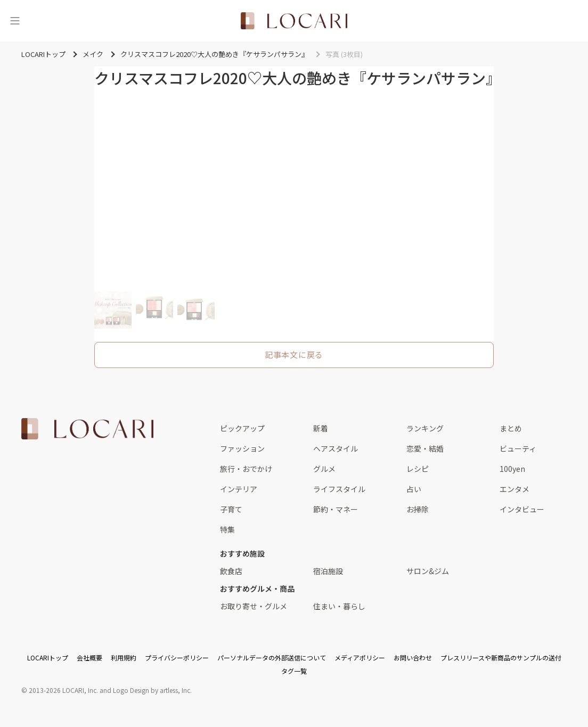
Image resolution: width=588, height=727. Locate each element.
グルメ (324, 469)
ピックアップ (242, 428)
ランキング (425, 428)
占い (414, 489)
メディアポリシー (360, 657)
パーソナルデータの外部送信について (272, 657)
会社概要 (89, 657)
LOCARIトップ (48, 657)
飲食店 (231, 571)
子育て (231, 509)
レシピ (418, 469)
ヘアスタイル (336, 448)
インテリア (239, 489)
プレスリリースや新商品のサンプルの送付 (501, 657)
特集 (227, 529)
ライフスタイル (339, 489)
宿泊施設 (328, 571)
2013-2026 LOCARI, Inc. (63, 690)
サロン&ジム (428, 571)
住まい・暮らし (339, 606)
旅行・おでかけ (246, 469)
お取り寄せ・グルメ (254, 606)
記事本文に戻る (294, 354)
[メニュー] (15, 21)
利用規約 (124, 657)
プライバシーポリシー (177, 657)
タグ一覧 (294, 671)
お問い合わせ (413, 657)
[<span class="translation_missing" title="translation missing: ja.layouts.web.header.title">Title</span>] (294, 21)
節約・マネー (336, 509)
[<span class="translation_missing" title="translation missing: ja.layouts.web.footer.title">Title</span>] (87, 429)
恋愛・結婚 (425, 448)
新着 (321, 428)
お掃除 (418, 509)
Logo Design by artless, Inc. (152, 690)
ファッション (242, 448)
